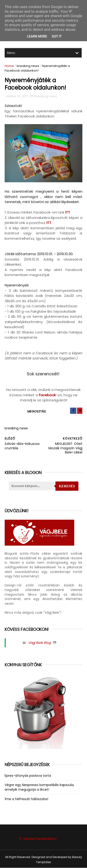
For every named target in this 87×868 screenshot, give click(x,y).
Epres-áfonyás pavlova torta (28, 776)
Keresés (67, 486)
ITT (68, 212)
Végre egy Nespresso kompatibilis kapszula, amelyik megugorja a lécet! (39, 787)
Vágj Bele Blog (39, 643)
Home (9, 66)
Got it (57, 36)
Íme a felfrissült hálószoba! (26, 799)
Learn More (37, 36)
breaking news (28, 66)
